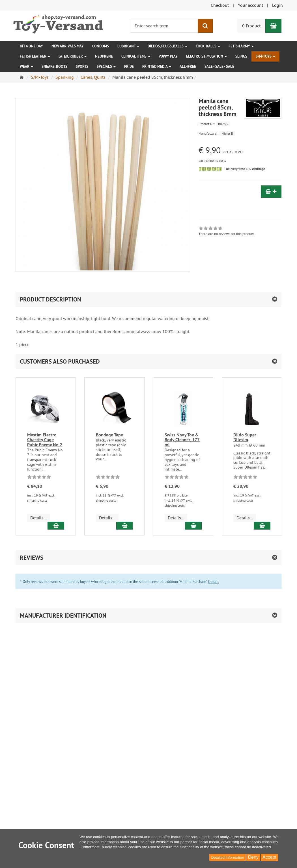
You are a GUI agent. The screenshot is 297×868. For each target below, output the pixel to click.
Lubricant (128, 46)
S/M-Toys (265, 56)
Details (214, 581)
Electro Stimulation (206, 56)
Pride (129, 66)
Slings (241, 56)
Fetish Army (241, 46)
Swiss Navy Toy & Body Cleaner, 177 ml (182, 440)
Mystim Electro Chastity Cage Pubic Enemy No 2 (45, 440)
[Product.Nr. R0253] (240, 123)
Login (277, 5)
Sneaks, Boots (54, 66)
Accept (269, 857)
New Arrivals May (68, 46)
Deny (253, 857)
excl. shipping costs (212, 160)
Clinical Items (136, 56)
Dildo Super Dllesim (245, 437)
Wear (26, 66)
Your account (250, 5)
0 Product (251, 26)
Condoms (101, 46)
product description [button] (50, 299)
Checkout (220, 5)
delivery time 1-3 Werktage (246, 169)
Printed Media (157, 66)
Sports (82, 66)
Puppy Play (168, 56)
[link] (226, 232)
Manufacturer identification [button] (63, 616)
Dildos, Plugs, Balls (167, 46)
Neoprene (104, 56)
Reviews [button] (32, 558)
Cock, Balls (208, 46)
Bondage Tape (109, 435)
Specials (106, 66)
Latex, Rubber (73, 56)
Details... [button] (38, 518)
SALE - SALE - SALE (219, 66)
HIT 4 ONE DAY (31, 46)
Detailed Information (227, 857)
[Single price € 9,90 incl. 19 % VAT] (240, 150)
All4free (188, 66)
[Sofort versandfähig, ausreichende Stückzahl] (210, 169)
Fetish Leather (35, 56)
